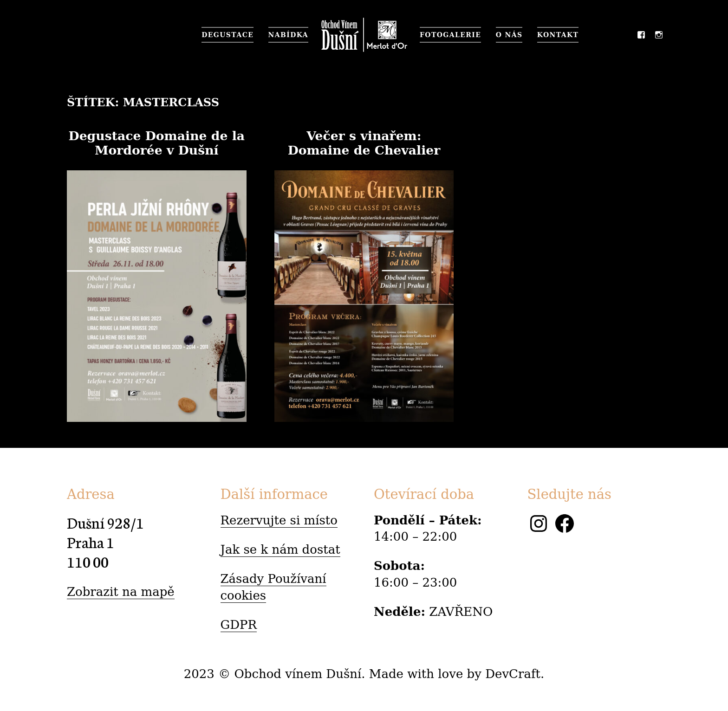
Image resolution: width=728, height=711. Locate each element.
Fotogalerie (450, 35)
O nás (509, 35)
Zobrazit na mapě (121, 592)
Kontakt (558, 35)
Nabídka (288, 35)
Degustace (227, 35)
